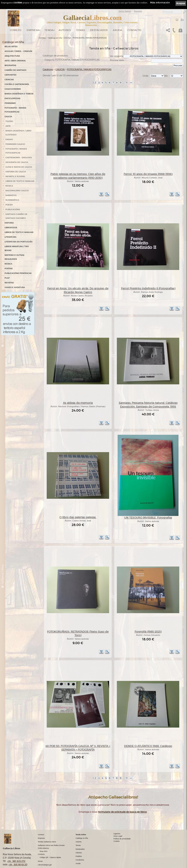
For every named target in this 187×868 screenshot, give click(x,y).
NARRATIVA (11, 195)
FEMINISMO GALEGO (15, 144)
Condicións (80, 847)
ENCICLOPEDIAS (12, 98)
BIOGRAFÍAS (10, 65)
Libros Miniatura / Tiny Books (17, 248)
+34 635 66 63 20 (18, 852)
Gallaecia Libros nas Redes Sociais (51, 833)
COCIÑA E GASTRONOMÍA (17, 84)
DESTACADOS (99, 30)
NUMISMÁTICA (12, 200)
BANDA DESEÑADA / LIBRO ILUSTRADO (18, 133)
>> (131, 83)
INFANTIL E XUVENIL (15, 176)
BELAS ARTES (11, 47)
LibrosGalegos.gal (45, 852)
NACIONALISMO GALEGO (17, 191)
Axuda (118, 30)
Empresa (33, 30)
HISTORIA (9, 223)
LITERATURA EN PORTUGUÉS (18, 242)
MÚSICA (9, 186)
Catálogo (48, 69)
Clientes (79, 840)
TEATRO (9, 121)
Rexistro (138, 11)
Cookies (117, 829)
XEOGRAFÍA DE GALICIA (17, 162)
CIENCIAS (9, 80)
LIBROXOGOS (11, 228)
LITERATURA (10, 237)
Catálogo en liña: (13, 42)
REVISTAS (9, 283)
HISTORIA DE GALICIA (16, 172)
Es (182, 20)
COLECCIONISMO (13, 89)
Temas (80, 30)
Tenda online (81, 822)
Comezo (16, 30)
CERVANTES (10, 75)
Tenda (49, 30)
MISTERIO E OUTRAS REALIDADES (14, 257)
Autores (65, 30)
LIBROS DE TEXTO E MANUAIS (20, 181)
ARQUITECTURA (12, 56)
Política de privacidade (122, 826)
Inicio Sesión (125, 11)
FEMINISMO (10, 103)
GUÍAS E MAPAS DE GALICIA (19, 167)
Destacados (80, 837)
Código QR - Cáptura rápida (50, 845)
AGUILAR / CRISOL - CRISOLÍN (18, 51)
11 (127, 83)
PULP (7, 278)
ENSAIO (9, 139)
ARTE (8, 126)
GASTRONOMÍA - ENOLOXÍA (19, 158)
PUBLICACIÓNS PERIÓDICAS (18, 273)
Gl (177, 20)
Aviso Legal (118, 824)
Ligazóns (117, 821)
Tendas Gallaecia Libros (47, 829)
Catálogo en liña (55, 38)
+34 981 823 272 (16, 849)
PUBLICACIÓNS (13, 209)
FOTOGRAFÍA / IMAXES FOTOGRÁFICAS (16, 151)
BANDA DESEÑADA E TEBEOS (19, 94)
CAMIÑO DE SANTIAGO (15, 70)
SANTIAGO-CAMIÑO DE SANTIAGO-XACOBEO (16, 216)
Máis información (160, 3)
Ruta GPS (44, 839)
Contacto (134, 30)
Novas (40, 849)
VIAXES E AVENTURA (15, 287)
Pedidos (79, 844)
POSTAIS (9, 269)
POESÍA (9, 205)
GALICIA (8, 117)
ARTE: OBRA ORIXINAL (15, 61)
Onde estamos (43, 836)
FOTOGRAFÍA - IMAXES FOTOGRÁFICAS (15, 110)
